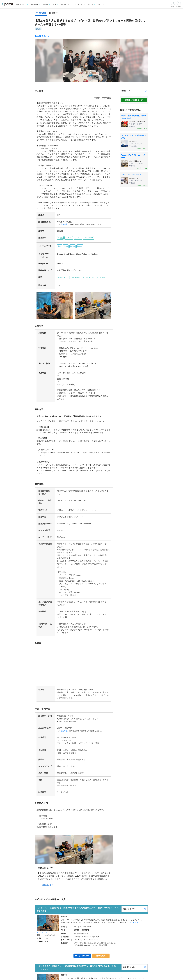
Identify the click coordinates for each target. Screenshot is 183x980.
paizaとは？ (102, 4)
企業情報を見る (47, 881)
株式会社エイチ (42, 36)
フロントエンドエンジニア (131, 175)
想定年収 (63, 224)
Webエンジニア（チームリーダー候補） (134, 156)
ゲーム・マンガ (80, 4)
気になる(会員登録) (82, 951)
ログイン (173, 6)
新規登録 (179, 6)
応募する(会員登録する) (134, 100)
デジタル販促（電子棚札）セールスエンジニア (134, 117)
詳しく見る (134, 918)
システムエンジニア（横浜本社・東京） (134, 137)
